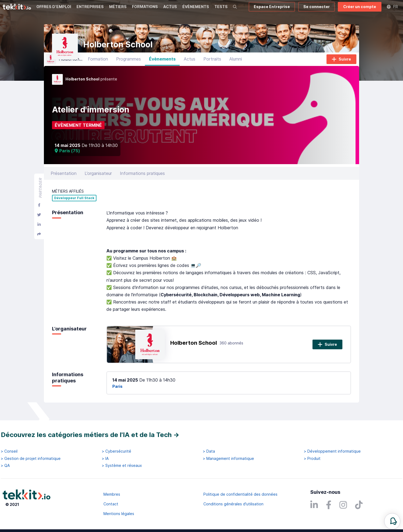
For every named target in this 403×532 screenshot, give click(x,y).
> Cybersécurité (117, 451)
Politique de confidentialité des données (240, 494)
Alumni (236, 63)
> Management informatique (228, 459)
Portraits (212, 63)
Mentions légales (119, 514)
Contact (111, 504)
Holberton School (194, 347)
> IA (105, 459)
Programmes (128, 63)
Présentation (64, 177)
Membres (112, 494)
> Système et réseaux (122, 466)
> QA (5, 466)
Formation (98, 63)
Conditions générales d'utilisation (233, 504)
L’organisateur (98, 177)
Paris (117, 390)
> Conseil (9, 451)
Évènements (162, 63)
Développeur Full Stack (74, 202)
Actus (190, 63)
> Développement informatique (332, 451)
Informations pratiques (142, 177)
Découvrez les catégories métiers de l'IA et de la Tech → (90, 435)
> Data (209, 451)
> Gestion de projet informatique (31, 459)
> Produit (312, 459)
